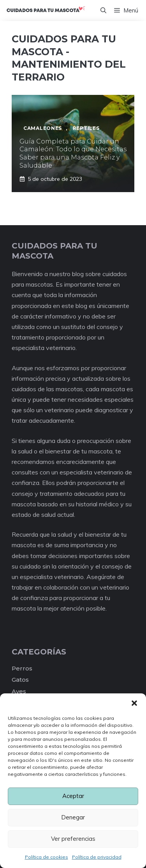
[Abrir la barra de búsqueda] (103, 10)
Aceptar (73, 796)
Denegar (73, 817)
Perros (22, 668)
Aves (19, 691)
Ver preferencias (73, 839)
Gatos (20, 680)
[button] (134, 703)
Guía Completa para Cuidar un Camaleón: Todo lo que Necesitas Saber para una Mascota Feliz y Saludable (73, 153)
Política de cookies (47, 857)
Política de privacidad (97, 857)
